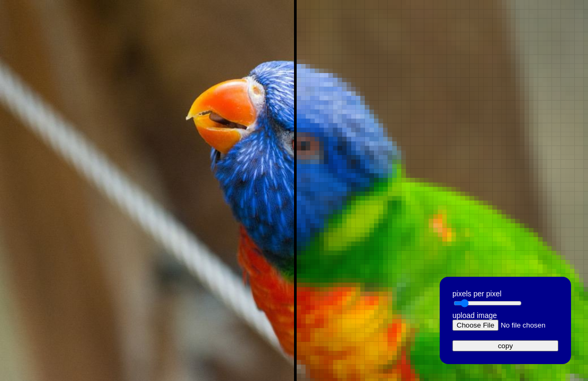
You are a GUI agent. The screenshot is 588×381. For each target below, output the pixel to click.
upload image (475, 315)
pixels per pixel (477, 294)
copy (505, 346)
